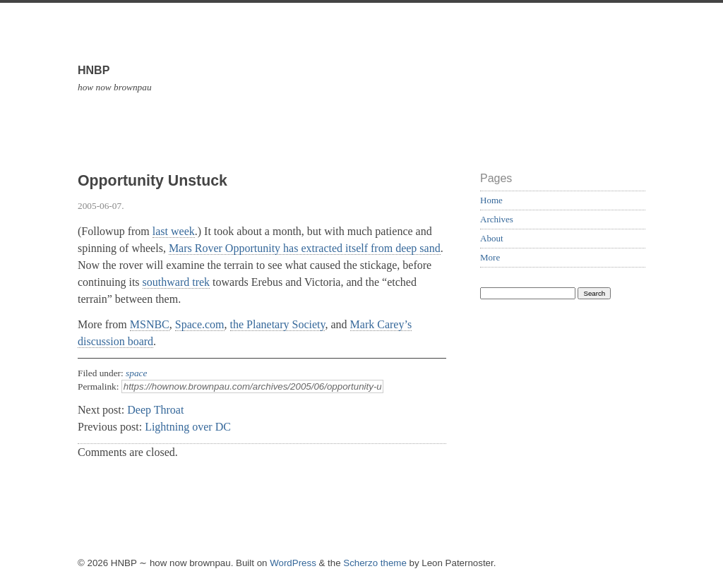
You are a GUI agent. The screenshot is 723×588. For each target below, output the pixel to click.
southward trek (177, 282)
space (136, 373)
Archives (497, 219)
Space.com (200, 324)
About (492, 238)
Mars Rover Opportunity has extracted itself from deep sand (305, 248)
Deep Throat (155, 410)
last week (174, 231)
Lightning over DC (188, 427)
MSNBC (150, 324)
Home (491, 200)
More (490, 257)
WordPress (293, 563)
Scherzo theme (375, 563)
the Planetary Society (278, 324)
